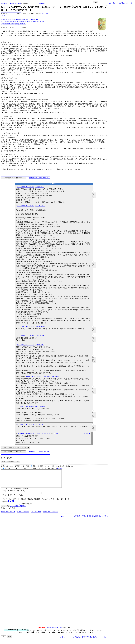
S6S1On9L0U (38, 434)
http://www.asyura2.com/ (55, 631)
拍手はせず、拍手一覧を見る (39, 178)
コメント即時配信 (23, 515)
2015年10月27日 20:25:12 (34, 376)
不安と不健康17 (15, 4)
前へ (132, 3)
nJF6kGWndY (40, 206)
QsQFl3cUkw (40, 345)
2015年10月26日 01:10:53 (26, 345)
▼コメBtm (121, 3)
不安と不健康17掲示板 (90, 520)
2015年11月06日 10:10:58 (26, 407)
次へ (128, 3)
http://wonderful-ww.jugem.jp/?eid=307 (13, 24)
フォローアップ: (6, 458)
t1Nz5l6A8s (55, 376)
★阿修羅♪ (5, 4)
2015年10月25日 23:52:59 (26, 336)
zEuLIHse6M (40, 424)
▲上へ (63, 520)
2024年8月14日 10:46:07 (26, 434)
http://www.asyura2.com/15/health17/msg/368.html (11, 12)
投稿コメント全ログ (8, 515)
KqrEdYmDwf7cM (44, 14)
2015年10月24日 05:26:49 (26, 327)
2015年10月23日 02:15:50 (26, 187)
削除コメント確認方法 (51, 515)
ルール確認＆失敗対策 (18, 509)
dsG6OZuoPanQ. (47, 377)
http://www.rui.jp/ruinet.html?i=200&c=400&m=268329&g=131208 (22, 21)
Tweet (3, 16)
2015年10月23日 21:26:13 (26, 206)
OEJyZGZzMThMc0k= (46, 434)
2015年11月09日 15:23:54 (26, 424)
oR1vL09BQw (40, 407)
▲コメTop (112, 3)
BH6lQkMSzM (40, 336)
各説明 (59, 468)
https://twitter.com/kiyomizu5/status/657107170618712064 (19, 19)
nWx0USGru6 (40, 327)
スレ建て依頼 (36, 515)
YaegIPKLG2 (40, 187)
